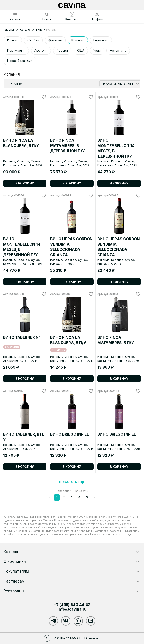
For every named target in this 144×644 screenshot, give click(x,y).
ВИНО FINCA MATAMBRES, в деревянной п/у (68, 146)
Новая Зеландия (20, 61)
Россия (62, 50)
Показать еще (72, 482)
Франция (55, 40)
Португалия (16, 50)
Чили (97, 50)
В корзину (25, 183)
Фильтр (16, 84)
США (81, 50)
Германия (101, 40)
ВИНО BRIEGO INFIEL (70, 435)
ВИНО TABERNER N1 (22, 338)
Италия (13, 40)
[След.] (94, 497)
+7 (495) (72, 605)
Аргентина (119, 50)
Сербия (33, 40)
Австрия (41, 50)
